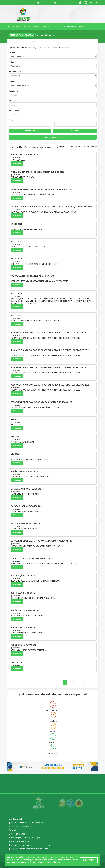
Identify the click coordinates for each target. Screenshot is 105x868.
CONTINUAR (89, 860)
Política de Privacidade (64, 860)
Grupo (12, 52)
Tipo (11, 62)
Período (13, 120)
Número (13, 101)
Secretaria (14, 81)
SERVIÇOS (46, 27)
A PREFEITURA (16, 27)
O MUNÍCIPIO (26, 27)
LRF (63, 27)
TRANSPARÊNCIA (72, 27)
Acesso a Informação (23, 42)
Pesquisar (30, 131)
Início (11, 42)
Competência (15, 72)
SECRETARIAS (36, 27)
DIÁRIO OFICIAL (55, 27)
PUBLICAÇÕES (82, 27)
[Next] (87, 683)
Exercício (13, 91)
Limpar (75, 131)
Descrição (14, 111)
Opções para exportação (52, 137)
